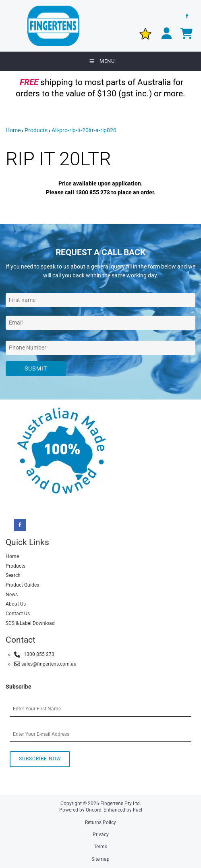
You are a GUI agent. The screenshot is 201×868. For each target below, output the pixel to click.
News (12, 595)
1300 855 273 (34, 655)
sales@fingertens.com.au (45, 664)
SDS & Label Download (30, 623)
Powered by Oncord (80, 810)
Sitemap (100, 859)
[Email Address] (100, 323)
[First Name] (100, 300)
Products (36, 130)
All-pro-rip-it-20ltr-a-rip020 (84, 130)
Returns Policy (100, 822)
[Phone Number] (100, 348)
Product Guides (22, 585)
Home (13, 130)
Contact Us (18, 614)
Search (13, 575)
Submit (36, 368)
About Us (16, 604)
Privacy (101, 835)
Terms (100, 847)
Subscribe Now (40, 759)
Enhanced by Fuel (123, 810)
